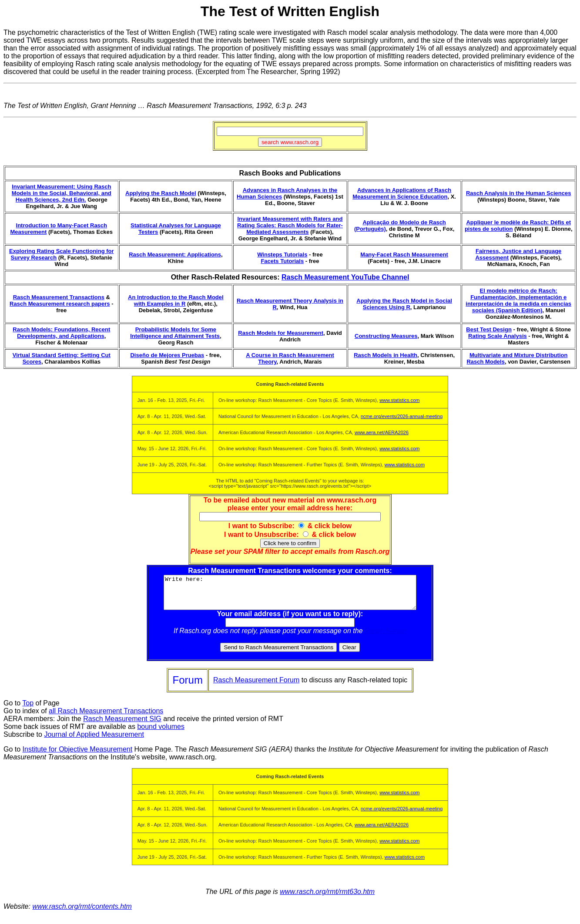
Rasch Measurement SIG (122, 725)
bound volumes (161, 733)
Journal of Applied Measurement (94, 741)
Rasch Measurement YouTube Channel (345, 277)
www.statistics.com (399, 400)
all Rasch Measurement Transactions (106, 717)
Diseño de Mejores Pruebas (167, 355)
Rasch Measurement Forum (256, 686)
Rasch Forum (386, 637)
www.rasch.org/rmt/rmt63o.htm (327, 898)
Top (28, 710)
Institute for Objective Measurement (78, 756)
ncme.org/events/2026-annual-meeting (402, 416)
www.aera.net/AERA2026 (382, 432)
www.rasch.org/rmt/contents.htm (82, 913)
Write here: (290, 596)
